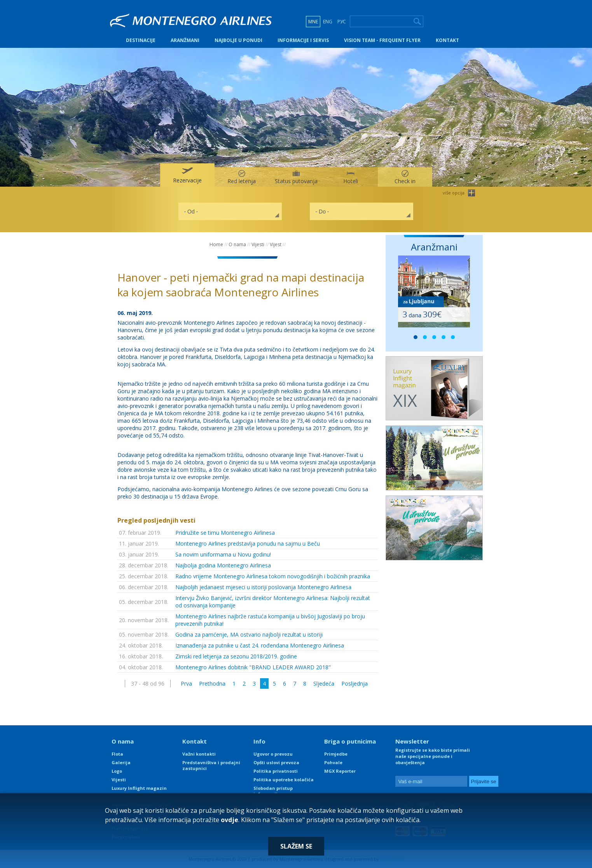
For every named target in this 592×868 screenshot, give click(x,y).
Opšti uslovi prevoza (276, 762)
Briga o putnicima (350, 741)
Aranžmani (185, 40)
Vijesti (258, 244)
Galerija (121, 762)
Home (216, 244)
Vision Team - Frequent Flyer (382, 40)
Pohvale (333, 762)
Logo (117, 771)
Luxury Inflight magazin (139, 788)
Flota (117, 754)
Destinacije (141, 40)
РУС (342, 22)
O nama (237, 244)
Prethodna (212, 683)
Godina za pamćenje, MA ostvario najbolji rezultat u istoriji (249, 634)
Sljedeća (324, 683)
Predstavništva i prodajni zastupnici (211, 765)
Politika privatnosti (276, 771)
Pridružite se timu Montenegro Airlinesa (225, 533)
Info (259, 741)
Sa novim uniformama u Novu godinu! (223, 554)
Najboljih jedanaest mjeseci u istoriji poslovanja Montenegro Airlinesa (263, 587)
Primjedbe (336, 754)
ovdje (230, 820)
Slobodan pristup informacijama (273, 791)
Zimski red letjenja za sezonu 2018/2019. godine (236, 656)
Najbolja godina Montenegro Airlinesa (223, 565)
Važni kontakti (199, 754)
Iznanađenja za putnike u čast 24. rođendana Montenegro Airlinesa (260, 645)
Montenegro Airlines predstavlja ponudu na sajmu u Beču (248, 543)
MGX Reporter (340, 771)
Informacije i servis (303, 40)
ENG (328, 22)
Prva (186, 683)
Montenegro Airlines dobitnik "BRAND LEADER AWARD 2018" (253, 667)
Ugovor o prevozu (273, 754)
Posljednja (355, 683)
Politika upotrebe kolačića (284, 780)
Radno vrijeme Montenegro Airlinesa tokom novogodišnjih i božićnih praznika (273, 576)
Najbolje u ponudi (238, 40)
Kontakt (447, 40)
